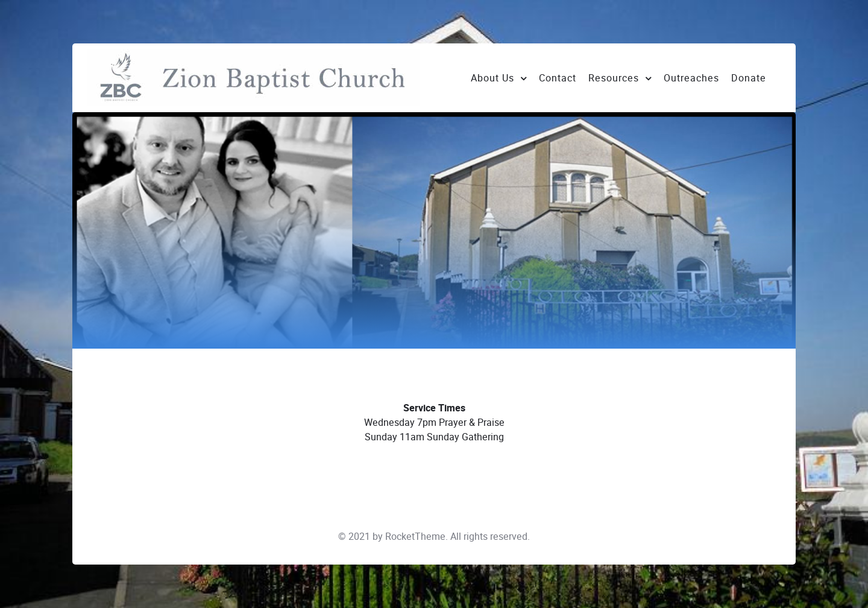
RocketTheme (415, 537)
